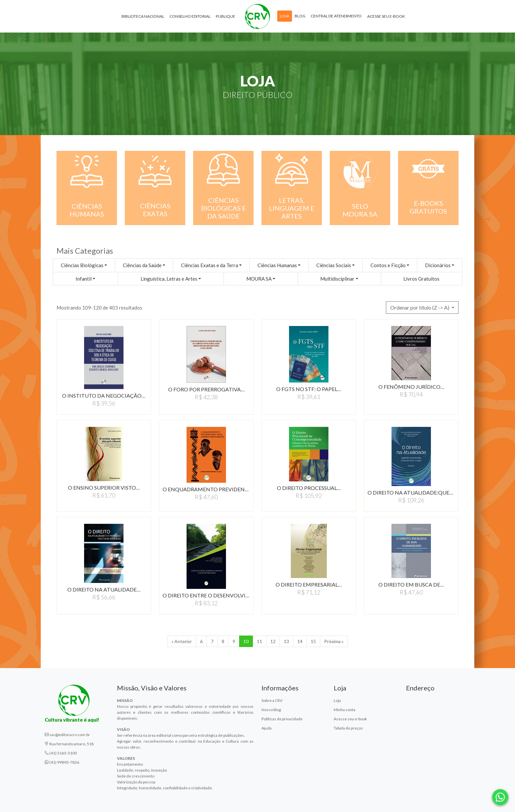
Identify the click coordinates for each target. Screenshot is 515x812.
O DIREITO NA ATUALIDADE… (104, 589)
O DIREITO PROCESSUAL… (309, 488)
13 (286, 641)
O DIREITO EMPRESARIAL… (309, 584)
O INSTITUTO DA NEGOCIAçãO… (104, 395)
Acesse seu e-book (386, 16)
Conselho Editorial (190, 16)
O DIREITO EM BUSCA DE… (411, 584)
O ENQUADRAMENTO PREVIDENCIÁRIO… (206, 489)
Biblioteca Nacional (143, 16)
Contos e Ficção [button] (388, 265)
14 (300, 641)
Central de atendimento (336, 16)
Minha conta (345, 710)
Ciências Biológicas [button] (82, 265)
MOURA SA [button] (259, 279)
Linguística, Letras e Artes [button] (169, 279)
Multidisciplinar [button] (337, 279)
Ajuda (267, 728)
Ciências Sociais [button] (334, 265)
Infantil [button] (84, 279)
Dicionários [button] (438, 265)
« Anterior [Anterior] (182, 641)
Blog (300, 16)
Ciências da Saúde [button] (142, 265)
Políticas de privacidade (282, 719)
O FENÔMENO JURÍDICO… (411, 387)
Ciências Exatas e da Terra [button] (210, 265)
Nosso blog (271, 710)
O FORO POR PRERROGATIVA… (206, 389)
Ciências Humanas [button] (277, 265)
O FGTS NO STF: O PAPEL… (309, 389)
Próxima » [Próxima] (334, 641)
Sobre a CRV (272, 700)
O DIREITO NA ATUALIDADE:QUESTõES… (411, 492)
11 (259, 641)
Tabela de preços (348, 728)
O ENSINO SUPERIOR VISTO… (104, 487)
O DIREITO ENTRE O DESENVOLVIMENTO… (206, 595)
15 (313, 641)
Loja (285, 16)
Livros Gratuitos (421, 279)
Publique (225, 16)
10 (246, 641)
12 (273, 641)
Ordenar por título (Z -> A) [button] (420, 307)
